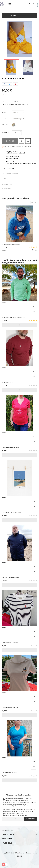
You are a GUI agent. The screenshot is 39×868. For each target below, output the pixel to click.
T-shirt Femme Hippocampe (11, 447)
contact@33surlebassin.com (19, 815)
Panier (10, 141)
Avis (5, 179)
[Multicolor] (14, 125)
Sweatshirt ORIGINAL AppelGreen (13, 317)
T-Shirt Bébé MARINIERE (10, 643)
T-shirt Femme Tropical (9, 773)
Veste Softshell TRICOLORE (11, 577)
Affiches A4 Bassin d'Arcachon (11, 512)
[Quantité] (16, 133)
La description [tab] (9, 169)
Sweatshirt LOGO (7, 382)
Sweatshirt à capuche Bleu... (11, 244)
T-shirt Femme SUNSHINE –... (11, 708)
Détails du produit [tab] (11, 174)
